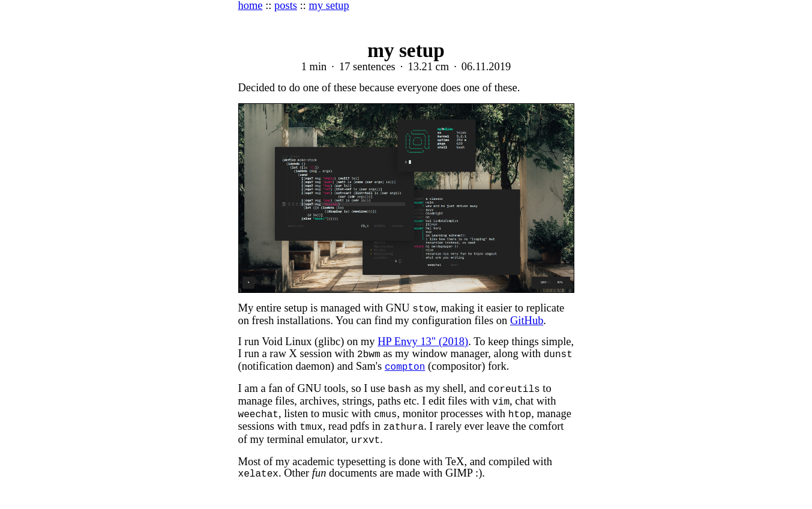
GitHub (527, 321)
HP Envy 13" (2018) (423, 342)
